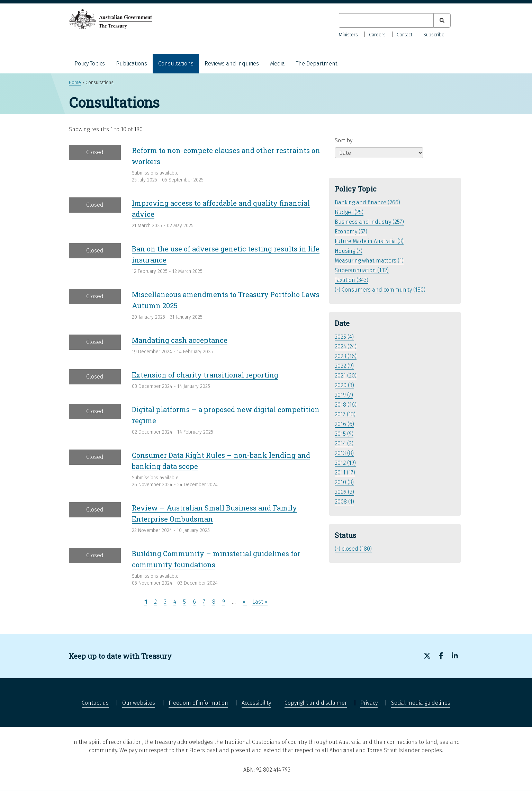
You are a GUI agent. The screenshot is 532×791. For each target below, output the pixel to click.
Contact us (95, 703)
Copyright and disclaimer (316, 703)
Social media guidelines (421, 703)
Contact (404, 35)
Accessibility (256, 703)
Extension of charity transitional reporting (205, 375)
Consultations (176, 64)
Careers (377, 35)
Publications (132, 64)
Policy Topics (90, 64)
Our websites (139, 703)
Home (75, 83)
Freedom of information (198, 703)
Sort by (344, 140)
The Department (317, 64)
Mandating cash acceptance (180, 340)
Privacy (369, 703)
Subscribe (434, 35)
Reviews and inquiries (232, 64)
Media (277, 64)
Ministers (348, 35)
